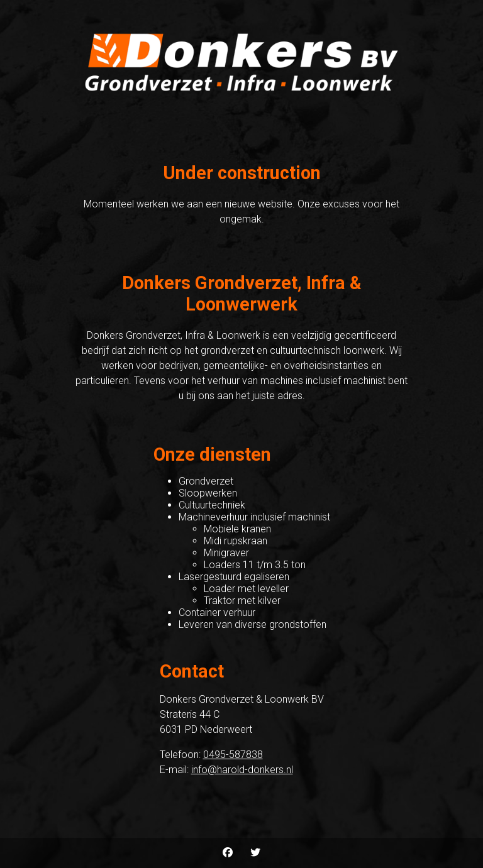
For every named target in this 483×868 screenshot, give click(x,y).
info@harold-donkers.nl (242, 770)
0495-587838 (233, 755)
